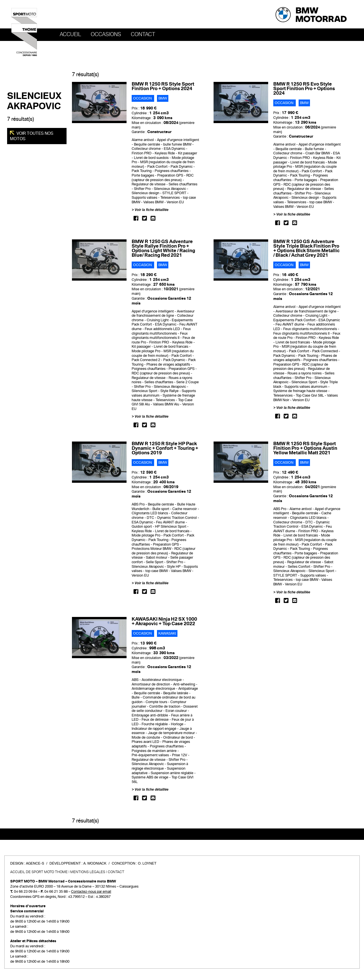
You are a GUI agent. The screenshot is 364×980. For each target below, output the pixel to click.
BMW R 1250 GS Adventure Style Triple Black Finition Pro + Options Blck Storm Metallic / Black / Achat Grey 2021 (306, 248)
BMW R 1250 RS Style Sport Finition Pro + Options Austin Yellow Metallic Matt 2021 (305, 448)
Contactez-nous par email (91, 892)
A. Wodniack (95, 863)
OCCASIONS (106, 34)
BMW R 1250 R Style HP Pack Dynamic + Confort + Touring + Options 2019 (165, 448)
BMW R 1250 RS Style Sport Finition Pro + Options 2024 (163, 86)
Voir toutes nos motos (32, 136)
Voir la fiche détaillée (152, 210)
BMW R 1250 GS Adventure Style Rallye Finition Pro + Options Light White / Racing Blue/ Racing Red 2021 (163, 248)
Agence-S (35, 863)
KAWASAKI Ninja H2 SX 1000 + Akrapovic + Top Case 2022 (164, 621)
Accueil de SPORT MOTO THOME (39, 872)
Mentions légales (88, 872)
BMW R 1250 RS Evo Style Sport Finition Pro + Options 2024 (304, 89)
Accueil (70, 34)
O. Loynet (147, 863)
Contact (143, 34)
